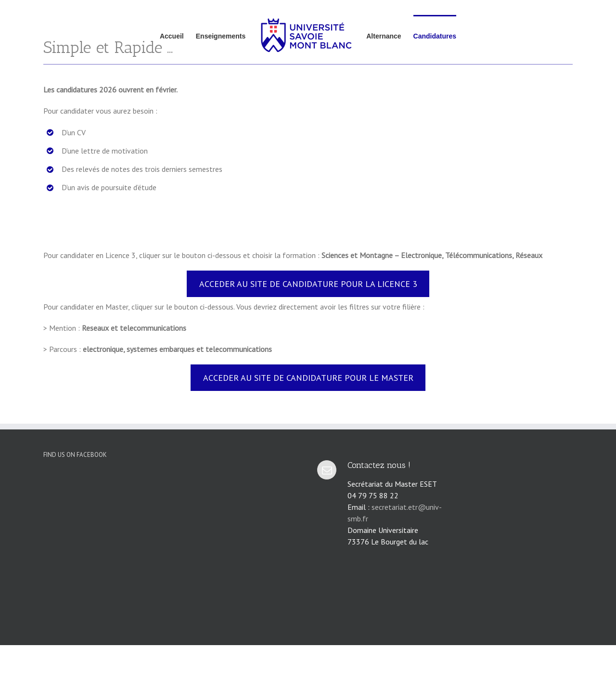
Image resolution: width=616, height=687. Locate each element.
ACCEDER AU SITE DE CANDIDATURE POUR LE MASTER (308, 378)
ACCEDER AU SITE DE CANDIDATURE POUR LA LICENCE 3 (308, 284)
